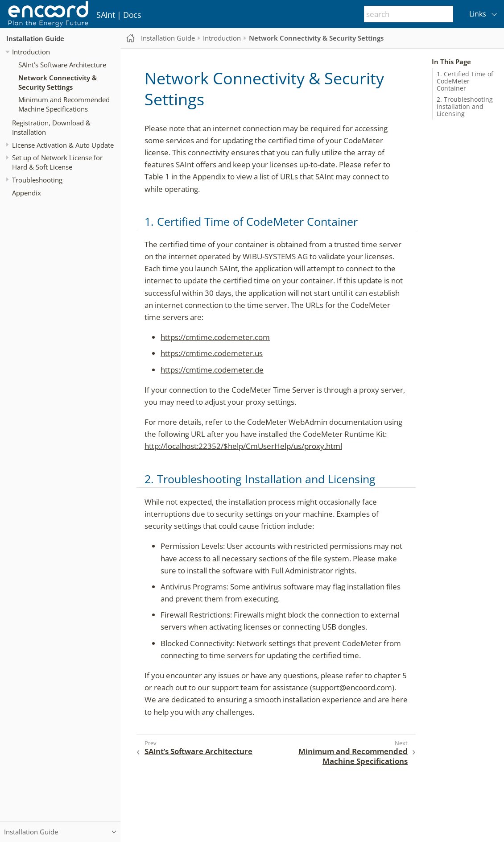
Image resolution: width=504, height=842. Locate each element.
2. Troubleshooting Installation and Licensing (465, 107)
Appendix (27, 193)
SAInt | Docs (119, 15)
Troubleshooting (37, 180)
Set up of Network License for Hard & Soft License (57, 162)
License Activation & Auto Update (63, 145)
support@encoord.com (352, 687)
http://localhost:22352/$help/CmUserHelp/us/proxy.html (243, 446)
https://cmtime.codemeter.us (212, 353)
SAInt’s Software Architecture (62, 65)
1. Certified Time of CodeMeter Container (465, 81)
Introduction (31, 52)
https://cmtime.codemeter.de (212, 370)
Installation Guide (35, 38)
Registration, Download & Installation (51, 127)
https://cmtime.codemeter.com (215, 337)
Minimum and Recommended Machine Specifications (64, 104)
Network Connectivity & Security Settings (58, 82)
